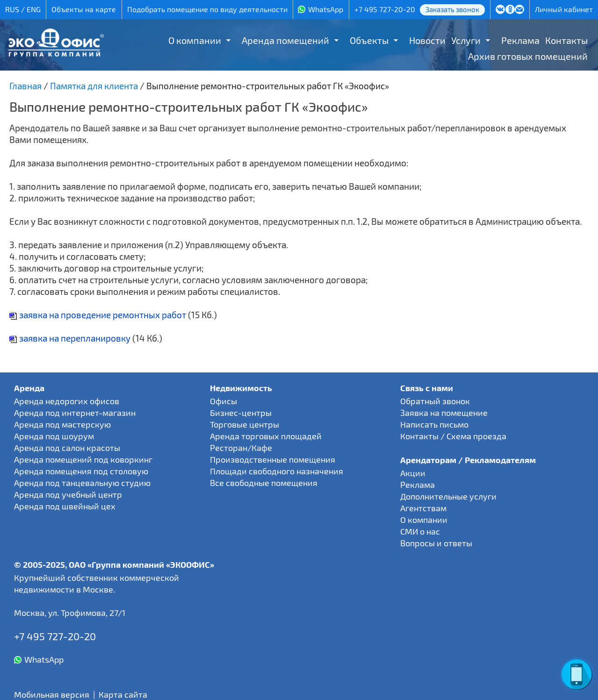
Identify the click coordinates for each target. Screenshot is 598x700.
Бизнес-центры (241, 413)
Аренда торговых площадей (266, 436)
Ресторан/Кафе (241, 448)
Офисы (223, 401)
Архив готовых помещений (528, 56)
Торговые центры (245, 424)
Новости (427, 40)
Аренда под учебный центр (68, 494)
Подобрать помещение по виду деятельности (207, 9)
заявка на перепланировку (70, 338)
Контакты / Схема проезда (453, 436)
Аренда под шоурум (54, 436)
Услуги (466, 40)
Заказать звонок (452, 9)
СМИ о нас (420, 531)
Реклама (520, 40)
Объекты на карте (84, 9)
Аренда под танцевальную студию (82, 483)
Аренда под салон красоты (67, 448)
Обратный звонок (435, 401)
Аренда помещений (285, 40)
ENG (34, 9)
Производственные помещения (273, 459)
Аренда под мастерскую (62, 424)
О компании (195, 40)
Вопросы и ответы (436, 543)
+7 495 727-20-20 (385, 9)
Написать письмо (434, 424)
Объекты (369, 40)
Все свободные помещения (264, 483)
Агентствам (423, 508)
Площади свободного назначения (277, 471)
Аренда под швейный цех (65, 506)
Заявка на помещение (444, 413)
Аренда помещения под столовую (81, 471)
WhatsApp (326, 9)
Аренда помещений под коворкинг (83, 459)
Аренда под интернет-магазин (75, 413)
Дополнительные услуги (448, 496)
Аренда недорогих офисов (67, 401)
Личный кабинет (564, 9)
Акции (413, 473)
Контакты (566, 40)
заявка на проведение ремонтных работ (98, 315)
